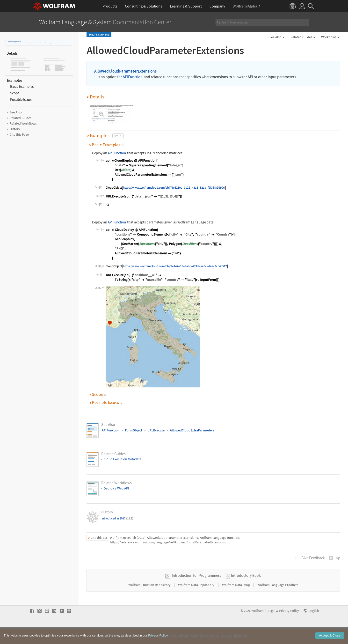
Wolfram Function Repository (150, 600)
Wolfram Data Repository (197, 600)
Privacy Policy (289, 626)
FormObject (134, 430)
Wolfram (257, 626)
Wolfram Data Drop (236, 600)
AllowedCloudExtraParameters (192, 430)
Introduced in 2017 (117, 518)
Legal (272, 626)
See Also (275, 37)
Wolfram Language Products (278, 600)
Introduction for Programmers (196, 591)
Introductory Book (246, 591)
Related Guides (301, 37)
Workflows (329, 37)
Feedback (313, 558)
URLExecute (156, 430)
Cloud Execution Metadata (123, 459)
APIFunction (17, 43)
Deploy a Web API (116, 488)
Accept (330, 639)
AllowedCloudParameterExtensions (14, 41)
